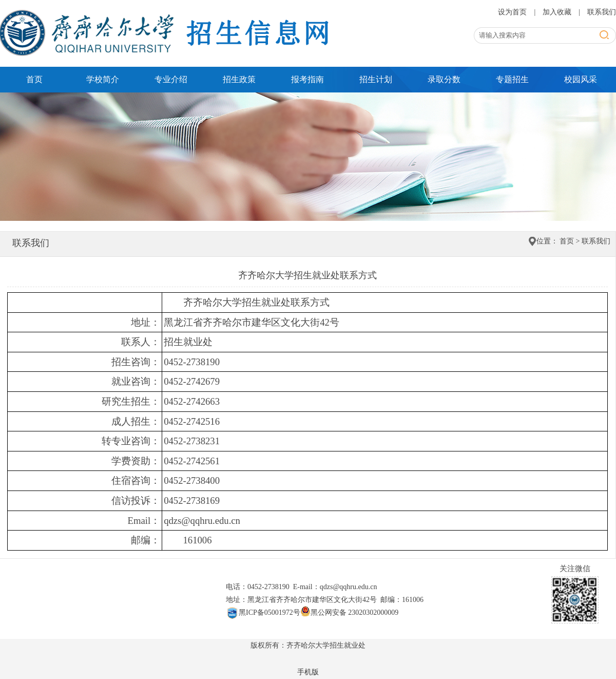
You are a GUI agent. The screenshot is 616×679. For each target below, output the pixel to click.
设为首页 (513, 12)
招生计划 (376, 79)
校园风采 (581, 79)
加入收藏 (558, 12)
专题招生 (512, 79)
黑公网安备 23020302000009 (350, 612)
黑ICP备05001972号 (263, 612)
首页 (34, 79)
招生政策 (239, 79)
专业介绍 (171, 79)
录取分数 (444, 79)
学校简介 (103, 79)
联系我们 (602, 12)
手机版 (308, 672)
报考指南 (307, 79)
